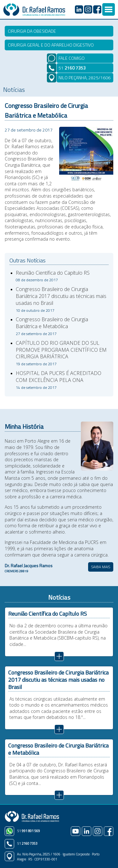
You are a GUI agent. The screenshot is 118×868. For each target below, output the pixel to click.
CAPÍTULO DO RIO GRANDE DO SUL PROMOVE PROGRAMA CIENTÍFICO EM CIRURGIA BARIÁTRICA (61, 353)
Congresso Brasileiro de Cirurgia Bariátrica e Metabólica (52, 326)
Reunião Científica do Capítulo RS (53, 276)
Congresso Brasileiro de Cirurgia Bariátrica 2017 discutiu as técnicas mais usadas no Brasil (61, 299)
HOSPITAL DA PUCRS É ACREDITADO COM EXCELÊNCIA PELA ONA (59, 380)
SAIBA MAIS (101, 567)
